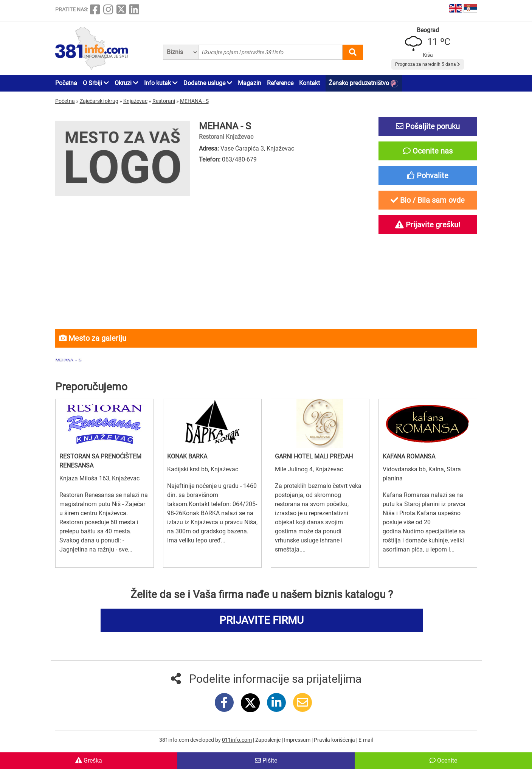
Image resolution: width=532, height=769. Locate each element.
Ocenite (443, 760)
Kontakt (309, 83)
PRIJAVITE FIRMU (261, 620)
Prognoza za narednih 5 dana (428, 64)
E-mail (366, 740)
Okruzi (126, 83)
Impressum (298, 740)
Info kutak (161, 83)
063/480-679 (239, 159)
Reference (280, 83)
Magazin (250, 83)
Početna (66, 83)
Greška (89, 760)
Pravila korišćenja (335, 740)
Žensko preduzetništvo (363, 83)
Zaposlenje (268, 740)
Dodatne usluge (208, 83)
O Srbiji (96, 83)
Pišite (266, 760)
